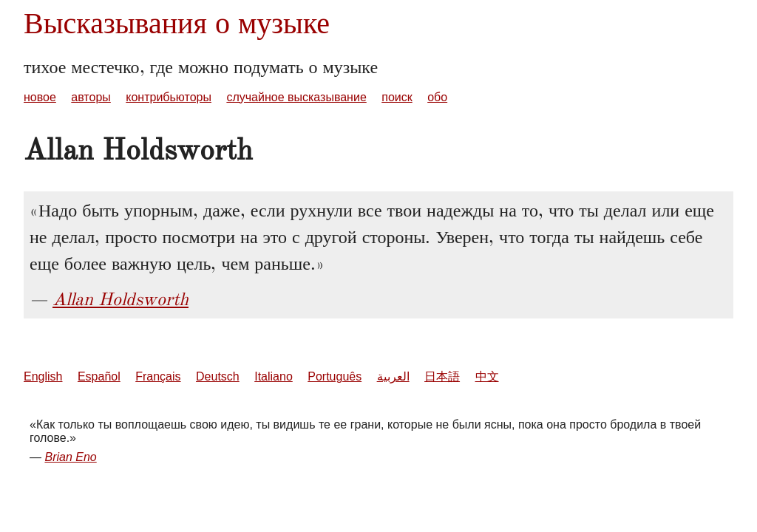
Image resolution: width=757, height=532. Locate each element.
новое (40, 97)
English (43, 376)
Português (335, 376)
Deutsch (218, 376)
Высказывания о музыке (177, 23)
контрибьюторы (169, 97)
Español (99, 376)
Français (158, 376)
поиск (397, 97)
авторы (91, 97)
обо (437, 97)
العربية (393, 376)
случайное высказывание (296, 97)
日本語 (442, 376)
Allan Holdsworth (120, 299)
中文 (487, 376)
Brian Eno (70, 457)
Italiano (274, 376)
